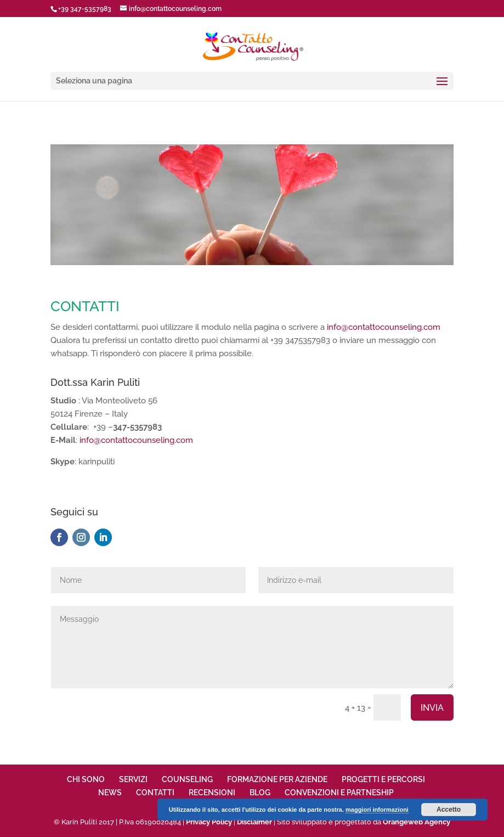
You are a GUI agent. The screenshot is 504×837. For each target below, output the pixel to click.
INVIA (432, 708)
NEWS (110, 793)
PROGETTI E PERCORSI (383, 779)
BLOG (260, 793)
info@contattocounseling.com (384, 327)
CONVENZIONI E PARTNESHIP (339, 793)
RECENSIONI (212, 793)
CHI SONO (86, 779)
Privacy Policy (209, 822)
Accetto (449, 810)
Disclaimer (254, 822)
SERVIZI (133, 779)
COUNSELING (187, 779)
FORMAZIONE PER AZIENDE (277, 779)
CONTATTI (155, 793)
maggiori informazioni (377, 810)
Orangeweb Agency (417, 822)
